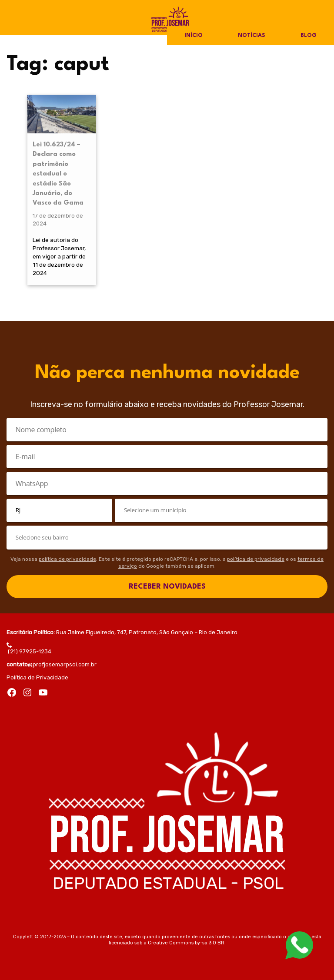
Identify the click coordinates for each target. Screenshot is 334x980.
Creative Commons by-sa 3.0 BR (186, 943)
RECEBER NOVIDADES (167, 587)
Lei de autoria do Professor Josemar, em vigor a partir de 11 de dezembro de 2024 (59, 256)
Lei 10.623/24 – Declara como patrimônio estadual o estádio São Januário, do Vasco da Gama (58, 174)
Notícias (252, 36)
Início (194, 36)
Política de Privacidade (37, 677)
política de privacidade (67, 559)
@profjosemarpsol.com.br (52, 664)
